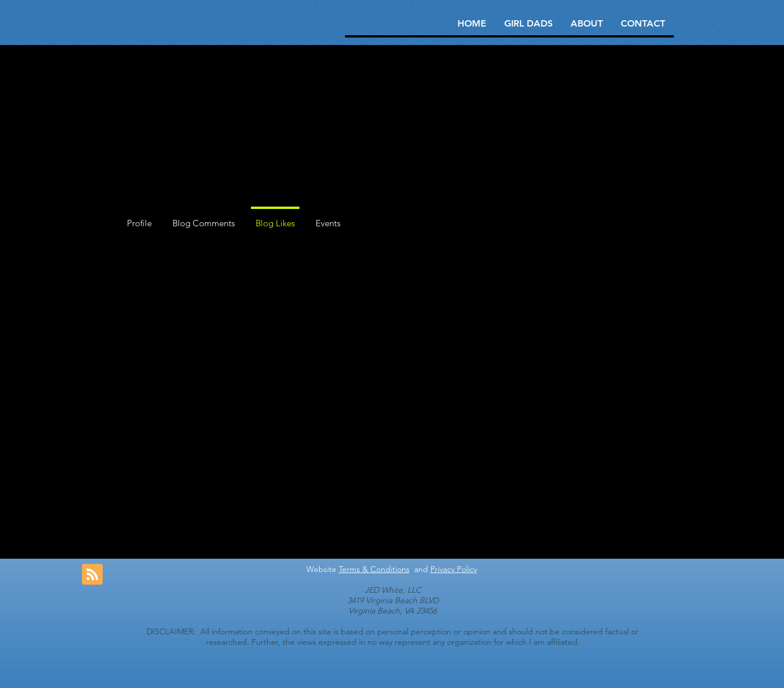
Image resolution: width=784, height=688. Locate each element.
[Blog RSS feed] (92, 575)
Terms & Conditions (374, 569)
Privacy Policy (454, 569)
